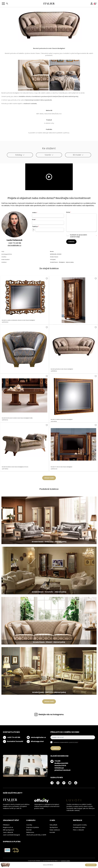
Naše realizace (55, 830)
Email (34, 220)
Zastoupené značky (80, 825)
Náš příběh (53, 825)
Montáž (29, 830)
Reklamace (30, 832)
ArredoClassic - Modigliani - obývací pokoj (62, 262)
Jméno (35, 213)
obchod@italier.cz (14, 245)
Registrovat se (8, 827)
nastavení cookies (65, 861)
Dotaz (69, 212)
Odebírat (56, 748)
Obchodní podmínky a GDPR (36, 835)
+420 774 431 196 (14, 243)
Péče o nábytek (78, 830)
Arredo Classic (54, 257)
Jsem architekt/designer (11, 835)
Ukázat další (49, 478)
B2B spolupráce (8, 830)
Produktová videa (79, 827)
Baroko (52, 251)
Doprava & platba (33, 827)
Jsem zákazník (8, 832)
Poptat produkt (91, 865)
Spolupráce (54, 827)
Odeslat (71, 242)
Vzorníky (29, 825)
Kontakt (52, 832)
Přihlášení (6, 825)
